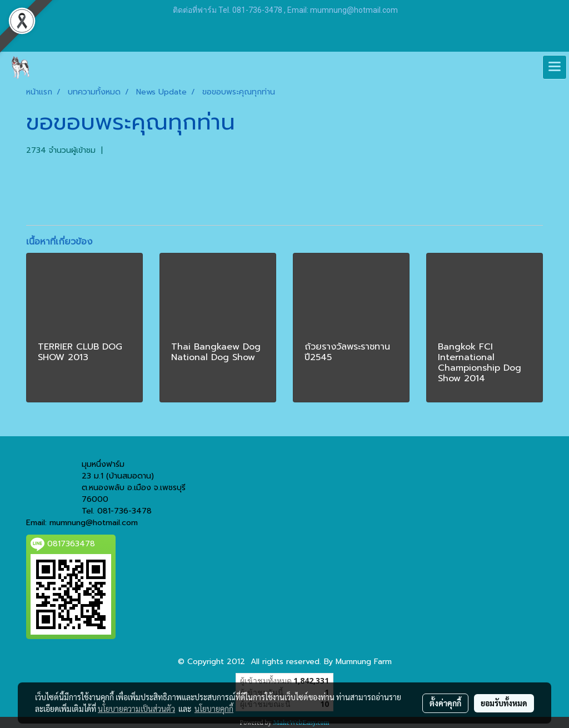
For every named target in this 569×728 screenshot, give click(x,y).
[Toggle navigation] (555, 67)
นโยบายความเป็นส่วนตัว (136, 709)
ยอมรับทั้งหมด (504, 703)
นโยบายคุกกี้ (214, 709)
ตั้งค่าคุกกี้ (445, 703)
